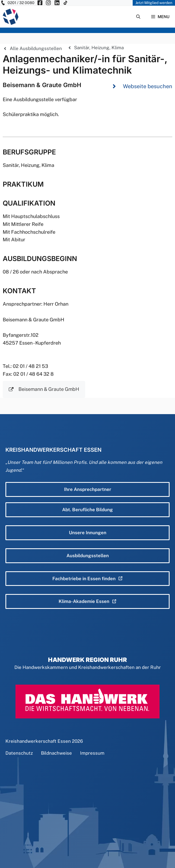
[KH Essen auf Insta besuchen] (48, 3)
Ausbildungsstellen (88, 556)
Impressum (92, 753)
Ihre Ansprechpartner (88, 489)
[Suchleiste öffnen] (138, 17)
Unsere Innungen (88, 533)
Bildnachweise (56, 753)
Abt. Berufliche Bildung (87, 510)
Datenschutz (19, 753)
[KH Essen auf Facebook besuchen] (40, 3)
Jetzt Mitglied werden (154, 3)
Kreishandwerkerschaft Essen (38, 741)
